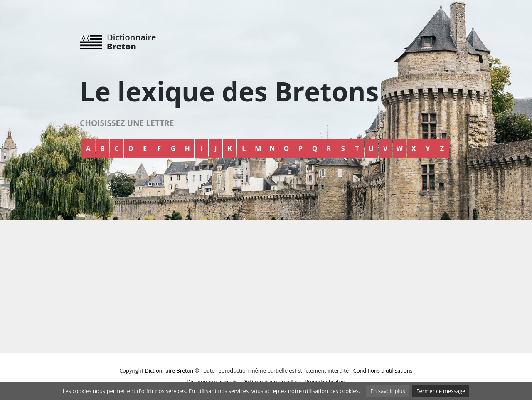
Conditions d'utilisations (383, 370)
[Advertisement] (266, 286)
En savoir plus (388, 391)
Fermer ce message (441, 391)
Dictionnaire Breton (169, 370)
